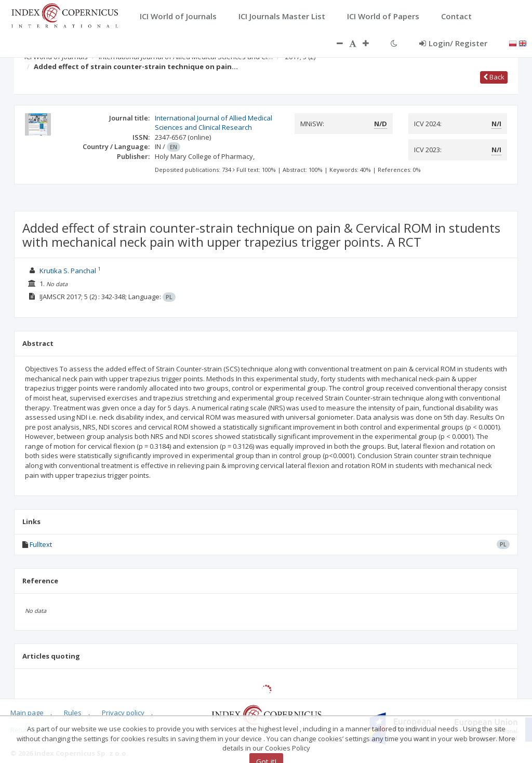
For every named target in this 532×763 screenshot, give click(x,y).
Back (494, 77)
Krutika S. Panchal (68, 271)
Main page (27, 713)
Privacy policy (123, 713)
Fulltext (41, 544)
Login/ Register (453, 43)
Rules (73, 713)
